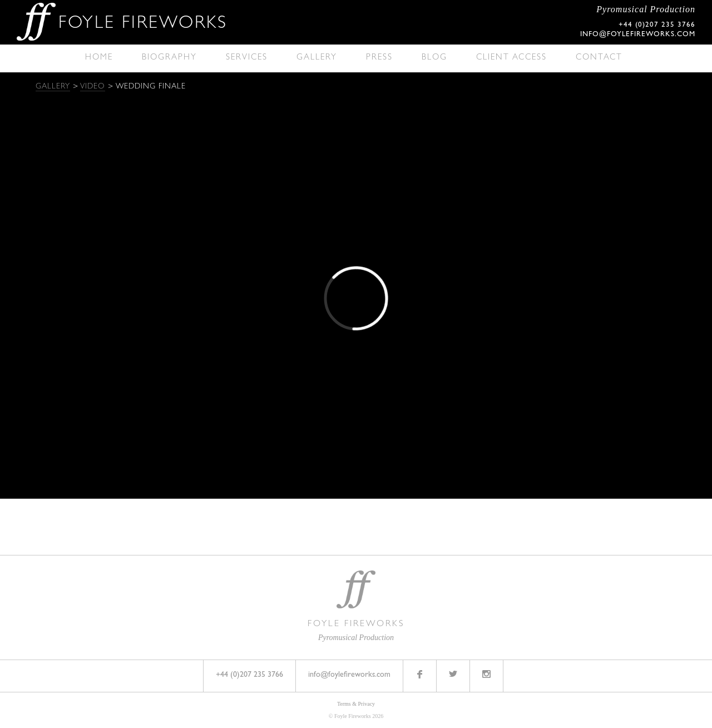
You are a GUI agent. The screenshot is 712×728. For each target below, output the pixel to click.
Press (379, 58)
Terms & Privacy (356, 704)
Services (247, 58)
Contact (599, 58)
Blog (434, 58)
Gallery (317, 58)
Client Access (511, 58)
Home (99, 58)
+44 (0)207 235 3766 (249, 675)
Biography (169, 58)
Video (93, 87)
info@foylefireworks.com (638, 35)
